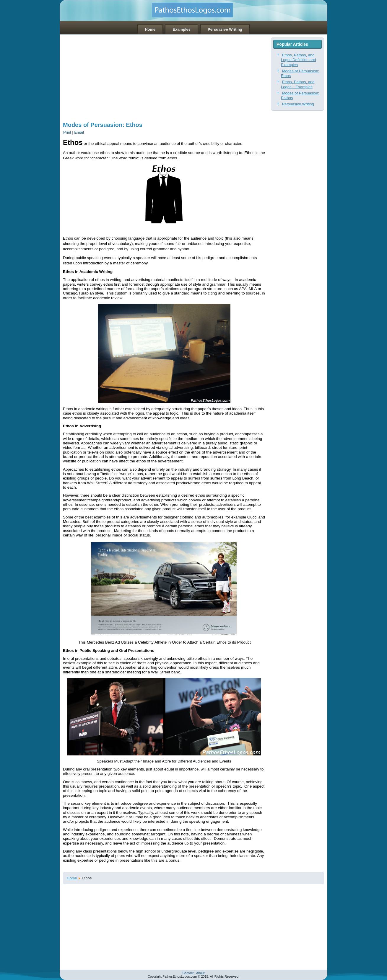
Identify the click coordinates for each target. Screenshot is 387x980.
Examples (182, 29)
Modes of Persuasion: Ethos (103, 125)
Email (79, 132)
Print (68, 132)
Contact (188, 973)
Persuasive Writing (225, 29)
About (200, 973)
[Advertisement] (164, 76)
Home (150, 29)
